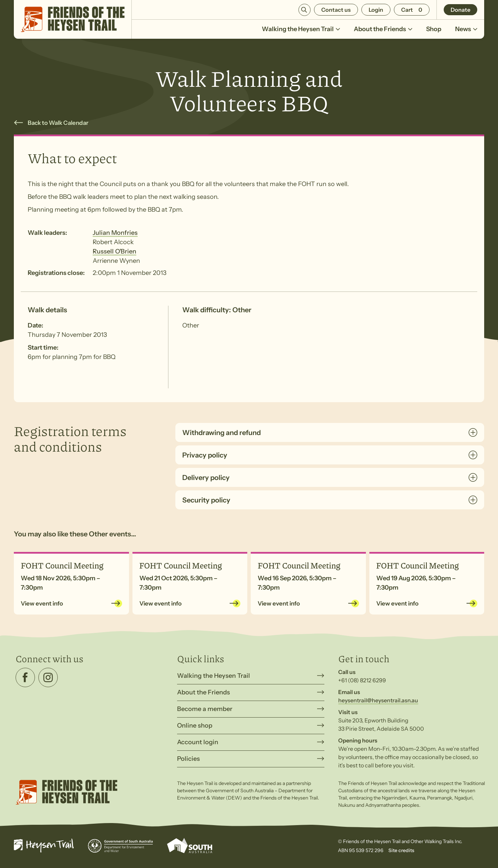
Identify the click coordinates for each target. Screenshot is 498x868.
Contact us (336, 10)
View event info (42, 603)
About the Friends (383, 32)
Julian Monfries (115, 233)
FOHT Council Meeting (62, 565)
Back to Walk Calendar (58, 123)
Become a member (205, 709)
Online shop (195, 726)
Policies (188, 759)
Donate (460, 10)
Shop (434, 29)
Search (305, 10)
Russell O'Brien (114, 251)
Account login (198, 742)
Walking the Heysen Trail (301, 32)
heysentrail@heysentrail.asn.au (378, 700)
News (466, 32)
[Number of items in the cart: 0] (412, 10)
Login (376, 10)
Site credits (401, 850)
